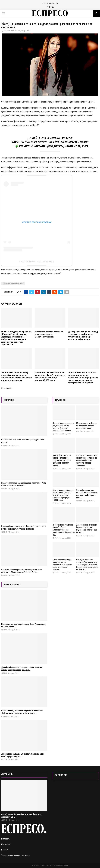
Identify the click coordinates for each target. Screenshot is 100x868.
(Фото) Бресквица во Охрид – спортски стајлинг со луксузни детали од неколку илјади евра (83, 335)
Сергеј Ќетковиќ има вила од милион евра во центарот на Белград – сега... (87, 494)
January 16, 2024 (77, 146)
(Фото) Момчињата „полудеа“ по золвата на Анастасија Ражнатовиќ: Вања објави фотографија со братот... (87, 565)
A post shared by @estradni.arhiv (37, 261)
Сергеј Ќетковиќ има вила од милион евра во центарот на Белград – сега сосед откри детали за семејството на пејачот (83, 378)
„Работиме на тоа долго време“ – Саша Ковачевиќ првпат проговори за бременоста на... (64, 530)
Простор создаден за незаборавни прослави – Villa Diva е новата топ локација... (24, 484)
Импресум (6, 839)
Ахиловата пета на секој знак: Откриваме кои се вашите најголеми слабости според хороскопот (17, 376)
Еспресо (7, 31)
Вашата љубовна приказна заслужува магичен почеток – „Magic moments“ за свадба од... (21, 571)
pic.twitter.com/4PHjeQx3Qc (68, 142)
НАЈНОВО (60, 400)
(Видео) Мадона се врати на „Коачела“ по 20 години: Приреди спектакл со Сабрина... (64, 427)
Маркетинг (6, 844)
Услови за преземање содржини (15, 855)
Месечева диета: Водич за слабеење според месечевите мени (49, 334)
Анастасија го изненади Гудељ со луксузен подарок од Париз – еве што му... (87, 529)
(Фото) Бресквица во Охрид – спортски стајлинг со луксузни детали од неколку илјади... (62, 460)
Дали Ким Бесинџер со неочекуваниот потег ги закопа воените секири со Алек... (22, 669)
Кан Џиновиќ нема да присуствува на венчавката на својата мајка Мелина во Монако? (62, 565)
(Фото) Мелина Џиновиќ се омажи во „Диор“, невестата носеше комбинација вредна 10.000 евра (50, 376)
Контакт (5, 850)
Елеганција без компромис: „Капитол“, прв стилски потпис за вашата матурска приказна (24, 528)
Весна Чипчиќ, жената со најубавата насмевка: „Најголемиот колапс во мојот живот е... (22, 712)
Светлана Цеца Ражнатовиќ (13, 284)
